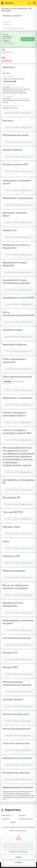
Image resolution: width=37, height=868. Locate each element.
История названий (10, 81)
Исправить (7, 22)
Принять (19, 857)
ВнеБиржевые (19, 382)
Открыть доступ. (26, 113)
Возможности (6, 815)
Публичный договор (26, 819)
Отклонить (19, 862)
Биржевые (8, 382)
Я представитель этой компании (14, 28)
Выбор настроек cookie (18, 831)
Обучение (22, 815)
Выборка (7, 25)
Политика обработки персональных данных (18, 827)
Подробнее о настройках (19, 852)
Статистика (5, 819)
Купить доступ (28, 39)
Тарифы (13, 822)
